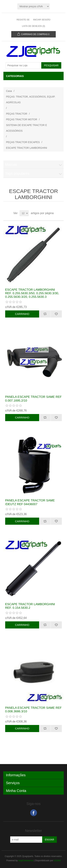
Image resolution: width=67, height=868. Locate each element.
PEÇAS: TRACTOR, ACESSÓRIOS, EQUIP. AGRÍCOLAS (31, 100)
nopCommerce (26, 861)
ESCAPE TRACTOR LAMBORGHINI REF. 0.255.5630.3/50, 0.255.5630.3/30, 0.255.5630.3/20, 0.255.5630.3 (32, 293)
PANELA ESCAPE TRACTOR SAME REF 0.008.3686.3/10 (33, 710)
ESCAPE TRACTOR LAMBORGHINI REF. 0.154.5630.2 (30, 606)
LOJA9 (57, 861)
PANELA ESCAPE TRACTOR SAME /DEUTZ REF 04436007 (30, 502)
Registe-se (23, 20)
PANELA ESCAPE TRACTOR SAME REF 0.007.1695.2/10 (33, 399)
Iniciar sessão (42, 20)
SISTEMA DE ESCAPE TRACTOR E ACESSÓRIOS (27, 128)
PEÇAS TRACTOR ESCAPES (23, 142)
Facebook (34, 813)
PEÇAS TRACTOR (17, 114)
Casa (9, 91)
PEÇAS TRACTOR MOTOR (22, 119)
